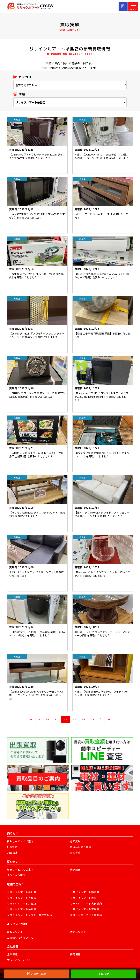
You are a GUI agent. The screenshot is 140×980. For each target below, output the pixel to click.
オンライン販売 (16, 875)
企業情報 (12, 954)
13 (74, 719)
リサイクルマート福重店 (85, 892)
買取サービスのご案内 (20, 841)
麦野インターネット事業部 (86, 915)
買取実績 (75, 853)
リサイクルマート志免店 (85, 909)
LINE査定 (12, 853)
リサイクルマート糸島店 (22, 909)
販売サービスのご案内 (20, 870)
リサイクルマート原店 (83, 898)
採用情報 (75, 954)
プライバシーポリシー (20, 960)
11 (56, 719)
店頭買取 (75, 841)
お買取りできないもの (20, 938)
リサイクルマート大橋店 (22, 898)
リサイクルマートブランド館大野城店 (30, 915)
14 (83, 719)
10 (47, 719)
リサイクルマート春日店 (22, 892)
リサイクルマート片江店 (22, 904)
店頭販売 (75, 870)
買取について (15, 932)
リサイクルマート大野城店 (86, 904)
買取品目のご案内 (81, 847)
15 (93, 719)
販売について (78, 932)
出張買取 (12, 847)
